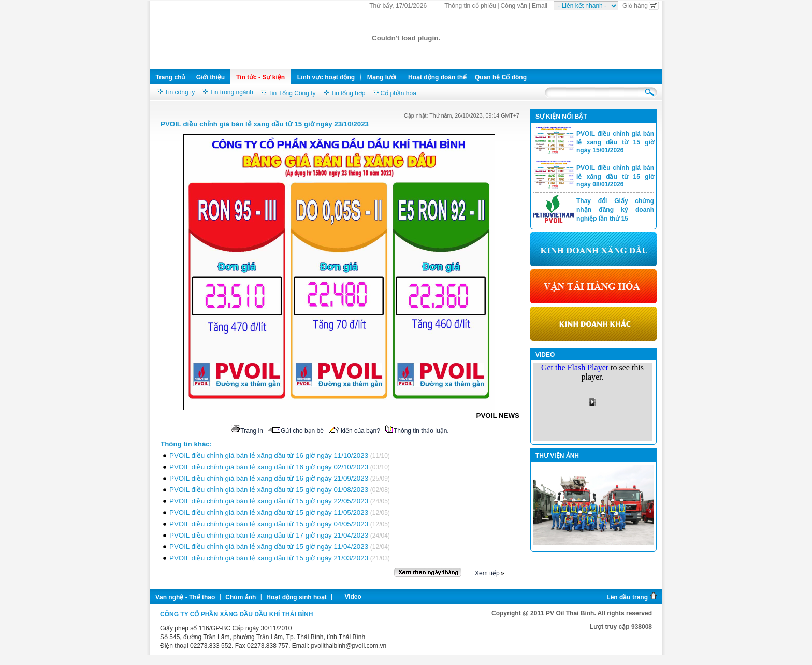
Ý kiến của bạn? (354, 431)
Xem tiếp (487, 573)
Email (540, 6)
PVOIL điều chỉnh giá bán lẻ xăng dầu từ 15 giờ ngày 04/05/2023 (269, 524)
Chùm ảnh (241, 597)
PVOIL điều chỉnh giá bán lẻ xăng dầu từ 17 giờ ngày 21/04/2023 (269, 535)
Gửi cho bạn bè (296, 431)
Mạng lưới (382, 77)
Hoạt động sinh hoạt (296, 597)
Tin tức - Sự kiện (260, 77)
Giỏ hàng (641, 6)
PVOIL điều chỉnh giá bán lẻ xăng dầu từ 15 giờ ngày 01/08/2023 (269, 490)
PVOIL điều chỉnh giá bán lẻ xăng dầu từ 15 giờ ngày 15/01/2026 (615, 142)
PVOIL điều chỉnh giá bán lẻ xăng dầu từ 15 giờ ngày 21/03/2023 (269, 558)
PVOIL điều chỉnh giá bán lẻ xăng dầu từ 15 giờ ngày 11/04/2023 (269, 547)
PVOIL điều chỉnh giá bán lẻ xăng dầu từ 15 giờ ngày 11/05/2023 (269, 512)
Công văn (514, 6)
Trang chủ (170, 77)
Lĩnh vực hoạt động (326, 77)
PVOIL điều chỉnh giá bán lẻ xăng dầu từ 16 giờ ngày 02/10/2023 (269, 467)
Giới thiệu (211, 77)
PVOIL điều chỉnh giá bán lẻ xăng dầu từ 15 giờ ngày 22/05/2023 (269, 501)
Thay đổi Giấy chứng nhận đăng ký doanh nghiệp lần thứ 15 (615, 210)
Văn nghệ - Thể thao (185, 597)
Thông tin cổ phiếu (470, 6)
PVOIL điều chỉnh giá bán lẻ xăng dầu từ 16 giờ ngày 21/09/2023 (269, 478)
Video (353, 597)
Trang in (247, 431)
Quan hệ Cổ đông (501, 77)
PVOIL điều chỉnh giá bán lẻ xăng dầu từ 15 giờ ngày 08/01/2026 (615, 176)
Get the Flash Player (575, 367)
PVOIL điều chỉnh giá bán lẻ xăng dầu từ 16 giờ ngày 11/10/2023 (269, 456)
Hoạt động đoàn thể (437, 77)
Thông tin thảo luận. (417, 431)
